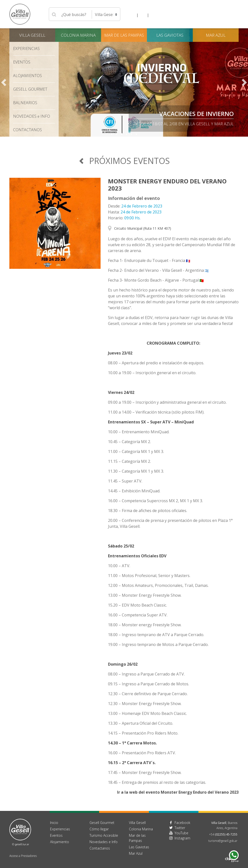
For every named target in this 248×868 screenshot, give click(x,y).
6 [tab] (136, 134)
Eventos (22, 62)
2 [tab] (117, 134)
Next (244, 82)
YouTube (181, 833)
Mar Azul (216, 35)
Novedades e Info (104, 842)
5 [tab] (131, 134)
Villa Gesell (32, 35)
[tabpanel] (124, 82)
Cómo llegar (99, 829)
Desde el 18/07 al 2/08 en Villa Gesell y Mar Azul (184, 124)
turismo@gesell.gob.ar (223, 841)
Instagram (182, 838)
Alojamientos (27, 76)
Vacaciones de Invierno (196, 114)
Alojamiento (60, 842)
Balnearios (25, 103)
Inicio (54, 823)
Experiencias (26, 48)
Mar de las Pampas (124, 35)
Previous (4, 82)
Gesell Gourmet (30, 89)
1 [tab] (112, 134)
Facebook (182, 823)
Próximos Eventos (124, 161)
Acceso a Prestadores (23, 856)
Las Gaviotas (170, 35)
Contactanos (100, 848)
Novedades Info (32, 116)
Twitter (180, 828)
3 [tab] (122, 134)
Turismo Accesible (104, 835)
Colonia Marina (78, 35)
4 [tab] (126, 134)
